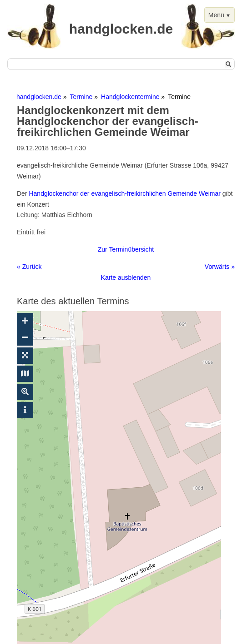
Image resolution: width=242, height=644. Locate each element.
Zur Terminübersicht (126, 249)
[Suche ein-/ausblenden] (25, 392)
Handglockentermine (130, 97)
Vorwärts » (220, 267)
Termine (81, 97)
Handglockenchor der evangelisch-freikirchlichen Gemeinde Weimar (125, 193)
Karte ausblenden (126, 277)
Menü (216, 15)
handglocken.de (39, 97)
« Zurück (29, 267)
